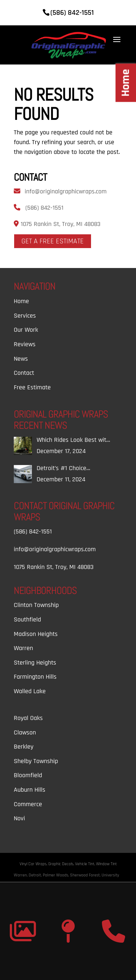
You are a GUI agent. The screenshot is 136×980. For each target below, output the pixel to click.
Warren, (21, 875)
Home (21, 301)
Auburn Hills (30, 790)
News (21, 359)
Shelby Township (36, 761)
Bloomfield (28, 775)
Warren (23, 648)
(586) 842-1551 (44, 208)
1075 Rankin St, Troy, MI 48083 (60, 224)
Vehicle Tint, (86, 864)
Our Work (26, 330)
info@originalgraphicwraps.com (66, 191)
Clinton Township (36, 605)
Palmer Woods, (56, 875)
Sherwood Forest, (86, 875)
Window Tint (106, 864)
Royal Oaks (28, 718)
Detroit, (36, 875)
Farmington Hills (35, 677)
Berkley (24, 747)
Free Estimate (32, 387)
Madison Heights (36, 634)
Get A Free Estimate (53, 241)
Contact (24, 373)
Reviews (25, 344)
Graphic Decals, (62, 864)
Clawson (25, 732)
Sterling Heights (35, 663)
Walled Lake (30, 691)
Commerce (28, 804)
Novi (19, 818)
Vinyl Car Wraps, (34, 864)
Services (25, 316)
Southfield (27, 619)
